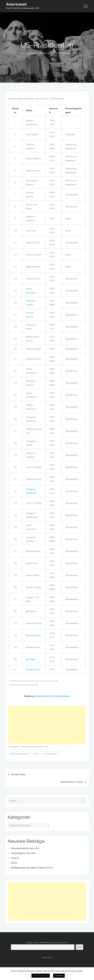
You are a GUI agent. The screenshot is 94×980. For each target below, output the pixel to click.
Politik (36, 754)
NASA (14, 863)
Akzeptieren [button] (59, 976)
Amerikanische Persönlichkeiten (53, 696)
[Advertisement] (47, 725)
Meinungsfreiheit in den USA (25, 848)
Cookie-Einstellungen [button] (41, 976)
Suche (79, 947)
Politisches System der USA (34, 746)
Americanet (16, 4)
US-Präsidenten (50, 754)
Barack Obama (33, 635)
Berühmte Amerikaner (20, 754)
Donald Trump (33, 647)
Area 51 (15, 858)
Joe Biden (31, 659)
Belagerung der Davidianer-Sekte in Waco (32, 868)
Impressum (47, 957)
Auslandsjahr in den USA (23, 853)
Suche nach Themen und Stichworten (47, 942)
